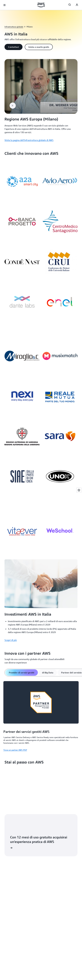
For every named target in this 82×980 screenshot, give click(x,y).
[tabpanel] (41, 716)
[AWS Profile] (77, 5)
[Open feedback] (79, 490)
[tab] (22, 673)
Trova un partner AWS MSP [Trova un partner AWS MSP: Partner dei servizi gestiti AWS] (15, 750)
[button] (14, 47)
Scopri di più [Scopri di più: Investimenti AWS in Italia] (11, 640)
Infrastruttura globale (14, 27)
